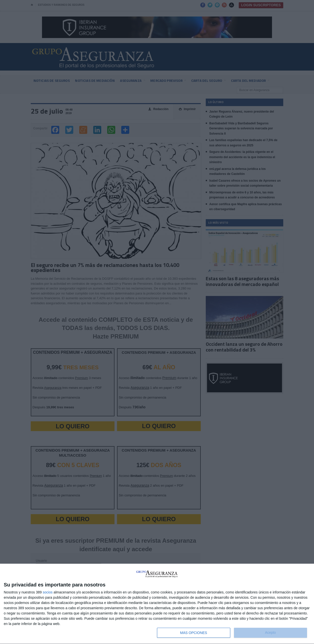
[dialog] (157, 604)
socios (48, 592)
